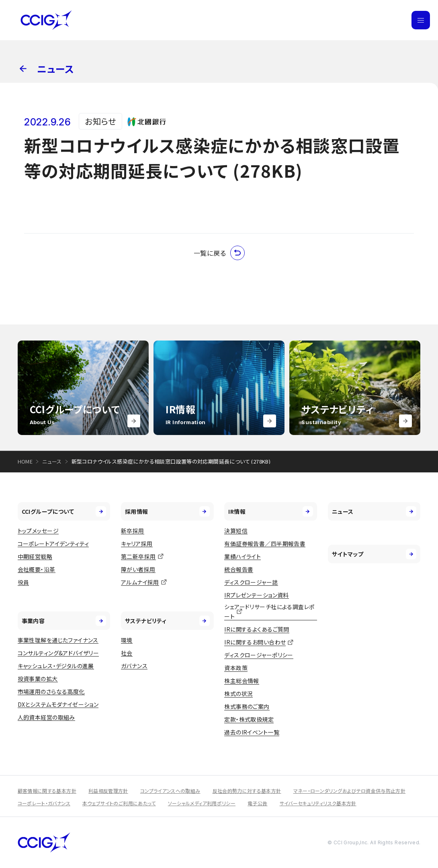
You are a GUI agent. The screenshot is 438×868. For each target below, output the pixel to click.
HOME (25, 461)
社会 (127, 653)
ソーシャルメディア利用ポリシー (202, 803)
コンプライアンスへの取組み (170, 791)
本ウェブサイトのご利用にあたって (119, 803)
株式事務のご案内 (247, 706)
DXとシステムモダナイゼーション (58, 704)
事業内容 (64, 621)
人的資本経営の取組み (46, 717)
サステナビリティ (167, 621)
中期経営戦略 (35, 556)
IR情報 (271, 511)
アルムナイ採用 (140, 582)
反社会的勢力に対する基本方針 (247, 791)
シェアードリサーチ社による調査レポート (269, 612)
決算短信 (236, 531)
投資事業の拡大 (38, 679)
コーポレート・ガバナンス (44, 803)
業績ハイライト (243, 556)
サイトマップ (374, 554)
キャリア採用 (137, 544)
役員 (24, 582)
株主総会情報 (242, 681)
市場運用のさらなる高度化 (51, 692)
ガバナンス (134, 666)
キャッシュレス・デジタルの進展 (56, 666)
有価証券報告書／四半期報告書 (265, 544)
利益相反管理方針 (108, 791)
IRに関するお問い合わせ (255, 642)
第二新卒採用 (138, 556)
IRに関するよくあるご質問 (257, 629)
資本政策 (236, 668)
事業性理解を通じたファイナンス (58, 640)
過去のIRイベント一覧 (252, 732)
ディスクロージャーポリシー (259, 655)
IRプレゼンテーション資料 (256, 595)
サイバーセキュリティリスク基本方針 (318, 803)
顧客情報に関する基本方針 (47, 791)
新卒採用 (133, 531)
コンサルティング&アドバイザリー (58, 653)
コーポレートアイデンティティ (53, 544)
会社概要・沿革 (37, 569)
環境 (127, 640)
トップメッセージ (38, 531)
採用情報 (167, 511)
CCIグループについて (64, 511)
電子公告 (257, 803)
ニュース (52, 461)
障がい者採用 (138, 569)
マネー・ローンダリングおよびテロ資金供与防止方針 (350, 791)
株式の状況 (238, 694)
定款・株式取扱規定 (249, 719)
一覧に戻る (219, 253)
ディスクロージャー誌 (251, 582)
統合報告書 (239, 569)
